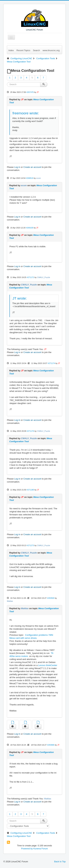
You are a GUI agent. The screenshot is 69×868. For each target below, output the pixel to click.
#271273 (30, 545)
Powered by (27, 849)
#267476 (30, 92)
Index (11, 50)
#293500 (51, 598)
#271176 (30, 431)
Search (36, 50)
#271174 (51, 363)
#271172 (30, 277)
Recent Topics (23, 50)
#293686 (51, 745)
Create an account (32, 167)
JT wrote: (20, 298)
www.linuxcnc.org (51, 50)
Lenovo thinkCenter (48, 665)
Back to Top (60, 862)
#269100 (30, 228)
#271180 (30, 490)
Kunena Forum (41, 849)
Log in (17, 167)
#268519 (30, 178)
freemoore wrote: (26, 113)
